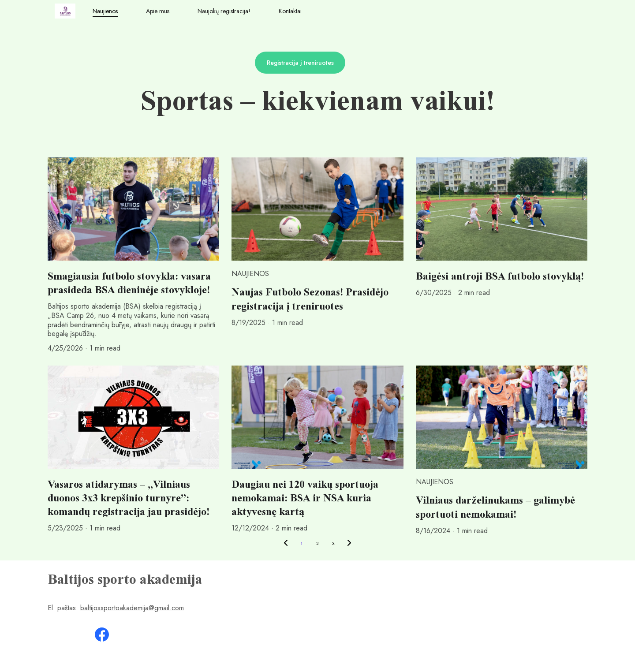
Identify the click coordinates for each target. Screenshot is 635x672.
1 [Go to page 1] (301, 543)
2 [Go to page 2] (317, 543)
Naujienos (105, 11)
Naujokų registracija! (224, 11)
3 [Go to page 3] (333, 543)
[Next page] (349, 544)
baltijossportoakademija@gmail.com (132, 608)
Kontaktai (290, 11)
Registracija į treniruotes (300, 63)
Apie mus (158, 11)
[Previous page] (286, 544)
